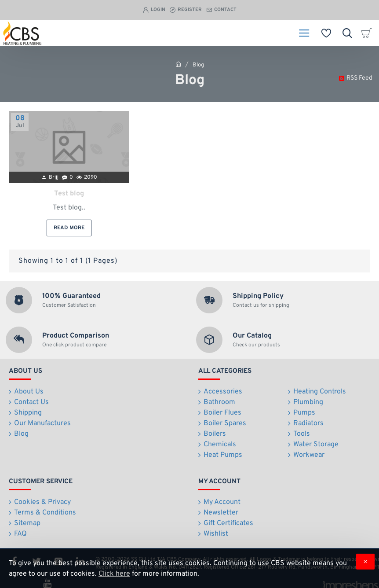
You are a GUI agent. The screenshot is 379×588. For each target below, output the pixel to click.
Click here (114, 574)
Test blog (69, 194)
